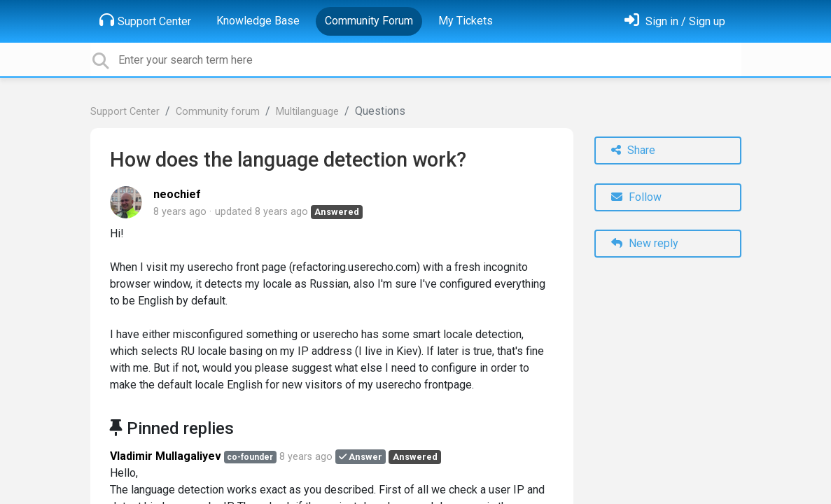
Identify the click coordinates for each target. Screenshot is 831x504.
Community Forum (369, 21)
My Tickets (466, 21)
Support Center (145, 20)
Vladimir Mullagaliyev (166, 456)
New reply (645, 243)
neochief (177, 194)
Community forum (218, 112)
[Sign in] (675, 21)
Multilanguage (307, 112)
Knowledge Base (258, 21)
